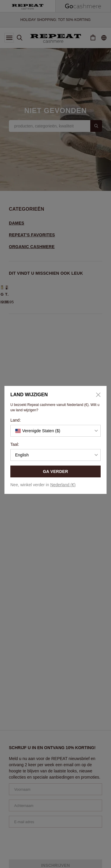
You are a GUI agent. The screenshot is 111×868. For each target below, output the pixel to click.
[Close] (96, 395)
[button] (55, 431)
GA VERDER (55, 471)
